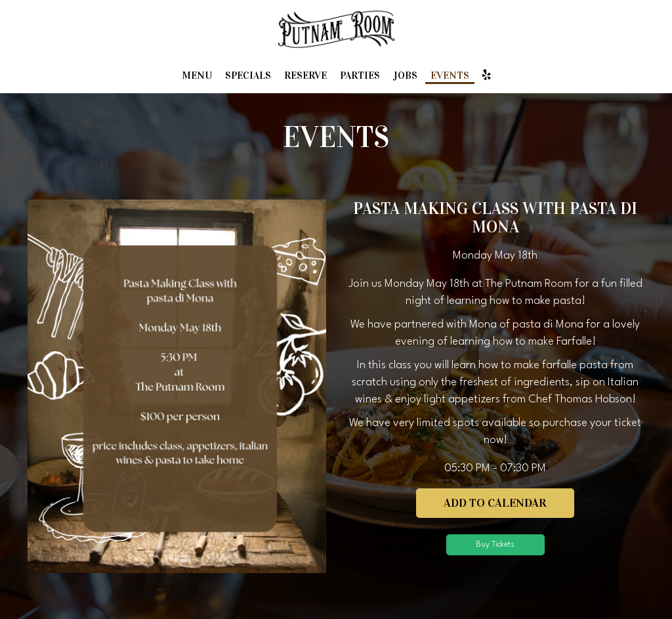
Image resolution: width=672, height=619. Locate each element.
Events (450, 75)
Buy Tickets (495, 544)
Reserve (305, 75)
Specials (248, 75)
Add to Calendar (495, 503)
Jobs (405, 75)
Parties (360, 75)
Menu (197, 75)
